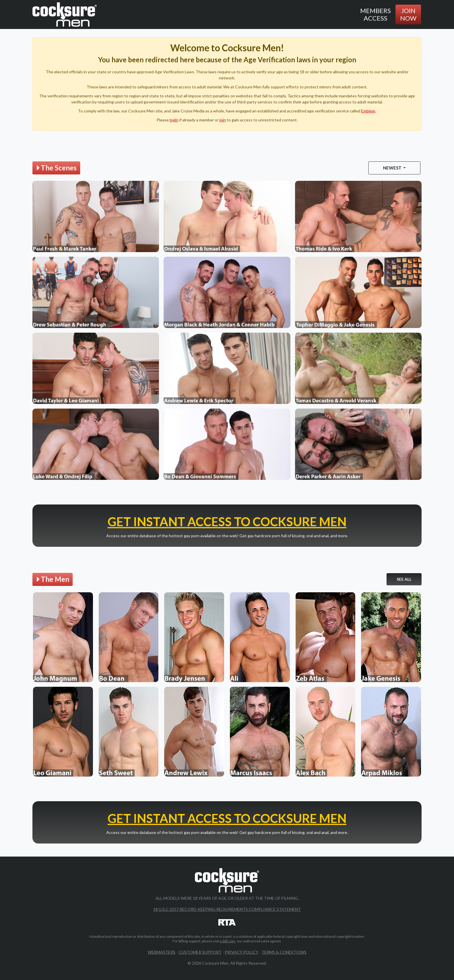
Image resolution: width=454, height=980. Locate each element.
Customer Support (200, 952)
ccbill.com (228, 941)
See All (404, 579)
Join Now (408, 14)
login (174, 120)
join (223, 120)
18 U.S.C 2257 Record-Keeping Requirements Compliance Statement (227, 909)
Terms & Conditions (284, 952)
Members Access (376, 14)
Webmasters (162, 952)
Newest (393, 168)
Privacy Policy (241, 952)
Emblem (368, 111)
